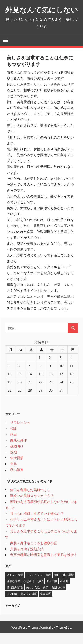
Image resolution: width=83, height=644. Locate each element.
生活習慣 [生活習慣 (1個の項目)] (52, 592)
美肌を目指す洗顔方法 (27, 559)
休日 (13, 445)
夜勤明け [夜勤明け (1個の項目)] (29, 592)
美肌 (13, 474)
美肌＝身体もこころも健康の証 (34, 553)
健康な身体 (18, 451)
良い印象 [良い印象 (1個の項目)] (12, 604)
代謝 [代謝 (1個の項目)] (48, 585)
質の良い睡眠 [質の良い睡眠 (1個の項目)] (29, 604)
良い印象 (17, 480)
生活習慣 (17, 468)
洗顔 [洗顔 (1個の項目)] (40, 592)
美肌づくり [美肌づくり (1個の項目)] (58, 598)
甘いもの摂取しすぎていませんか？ (37, 524)
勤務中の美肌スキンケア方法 (32, 506)
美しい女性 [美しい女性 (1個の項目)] (33, 598)
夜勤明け (17, 457)
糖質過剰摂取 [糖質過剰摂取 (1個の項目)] (15, 598)
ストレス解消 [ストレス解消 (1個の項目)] (15, 585)
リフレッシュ (20, 433)
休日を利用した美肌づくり (30, 500)
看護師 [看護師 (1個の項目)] (64, 592)
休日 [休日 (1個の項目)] (57, 585)
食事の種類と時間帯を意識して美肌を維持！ (44, 565)
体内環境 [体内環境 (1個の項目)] (68, 585)
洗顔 (13, 463)
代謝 (13, 439)
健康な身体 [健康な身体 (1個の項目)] (14, 592)
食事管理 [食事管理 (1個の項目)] (46, 604)
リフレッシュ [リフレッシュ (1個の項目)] (34, 585)
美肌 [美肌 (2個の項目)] (46, 598)
